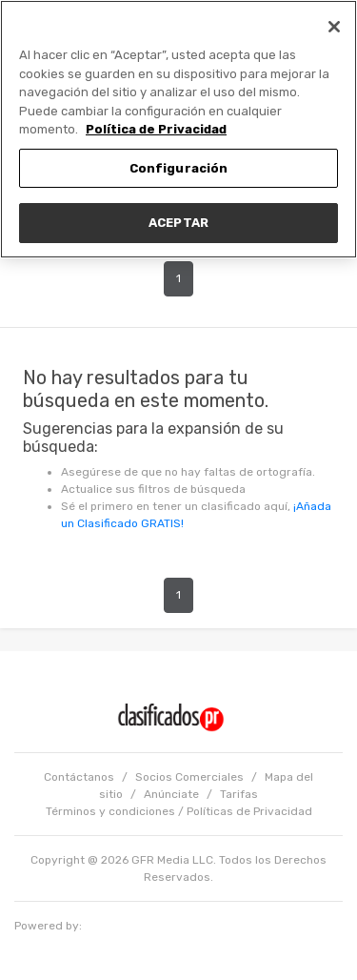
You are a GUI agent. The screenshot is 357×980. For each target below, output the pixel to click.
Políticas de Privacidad (249, 811)
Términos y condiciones (110, 811)
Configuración (179, 168)
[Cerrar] (334, 27)
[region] (178, 129)
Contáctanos (79, 777)
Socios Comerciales (189, 777)
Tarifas (239, 794)
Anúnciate (171, 794)
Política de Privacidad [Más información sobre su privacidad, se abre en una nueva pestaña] (156, 129)
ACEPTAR (178, 223)
